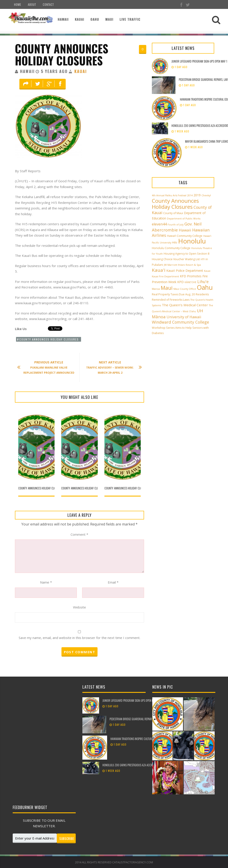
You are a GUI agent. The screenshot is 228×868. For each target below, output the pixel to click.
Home (18, 4)
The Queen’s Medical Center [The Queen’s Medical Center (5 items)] (185, 305)
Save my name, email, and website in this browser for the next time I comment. (79, 638)
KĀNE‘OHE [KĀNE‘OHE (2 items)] (190, 282)
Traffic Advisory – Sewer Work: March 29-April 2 (112, 367)
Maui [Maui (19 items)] (167, 288)
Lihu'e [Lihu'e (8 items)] (203, 282)
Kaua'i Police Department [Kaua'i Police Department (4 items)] (185, 271)
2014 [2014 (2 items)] (190, 195)
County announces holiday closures (62, 54)
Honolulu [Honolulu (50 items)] (192, 241)
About (32, 4)
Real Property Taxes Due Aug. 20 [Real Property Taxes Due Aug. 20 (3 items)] (173, 294)
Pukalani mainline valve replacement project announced (48, 367)
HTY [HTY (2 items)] (203, 259)
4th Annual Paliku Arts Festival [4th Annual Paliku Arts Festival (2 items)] (169, 195)
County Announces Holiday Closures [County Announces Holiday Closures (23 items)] (175, 204)
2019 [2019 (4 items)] (197, 195)
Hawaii (63, 19)
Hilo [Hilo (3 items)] (175, 242)
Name (46, 582)
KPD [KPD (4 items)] (180, 282)
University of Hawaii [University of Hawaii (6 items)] (184, 317)
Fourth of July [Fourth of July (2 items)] (176, 225)
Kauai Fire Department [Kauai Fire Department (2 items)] (165, 276)
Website (79, 607)
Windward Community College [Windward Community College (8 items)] (180, 322)
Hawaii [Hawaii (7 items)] (185, 230)
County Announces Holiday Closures (49, 339)
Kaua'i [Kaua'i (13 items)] (159, 270)
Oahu (95, 19)
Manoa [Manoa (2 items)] (156, 289)
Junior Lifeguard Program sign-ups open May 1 (199, 61)
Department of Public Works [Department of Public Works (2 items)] (184, 219)
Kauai (79, 19)
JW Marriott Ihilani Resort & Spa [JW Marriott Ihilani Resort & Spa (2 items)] (182, 265)
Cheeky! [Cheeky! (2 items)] (206, 195)
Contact (48, 4)
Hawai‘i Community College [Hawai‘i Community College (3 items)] (185, 236)
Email (113, 582)
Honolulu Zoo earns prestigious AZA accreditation (133, 765)
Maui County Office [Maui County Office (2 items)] (185, 289)
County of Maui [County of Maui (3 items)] (173, 213)
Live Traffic (130, 19)
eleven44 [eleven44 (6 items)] (159, 224)
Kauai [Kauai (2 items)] (207, 271)
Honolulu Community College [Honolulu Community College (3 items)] (171, 248)
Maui (109, 19)
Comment (79, 534)
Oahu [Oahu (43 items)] (205, 287)
